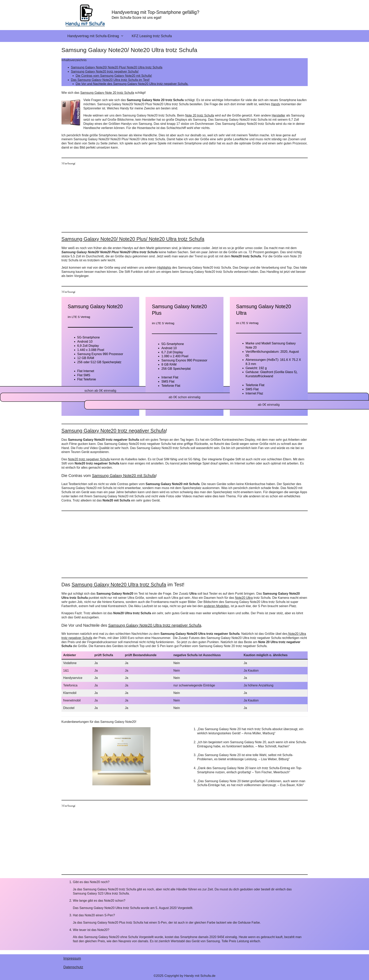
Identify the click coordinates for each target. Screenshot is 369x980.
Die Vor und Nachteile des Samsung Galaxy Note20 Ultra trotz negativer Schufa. (132, 84)
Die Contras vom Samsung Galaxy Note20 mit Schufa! (114, 76)
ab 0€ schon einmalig (185, 397)
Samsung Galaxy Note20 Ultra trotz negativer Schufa (155, 625)
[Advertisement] (180, 196)
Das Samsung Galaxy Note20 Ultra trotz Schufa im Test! (110, 80)
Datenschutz (73, 967)
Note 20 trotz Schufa (200, 115)
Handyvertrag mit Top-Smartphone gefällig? (156, 12)
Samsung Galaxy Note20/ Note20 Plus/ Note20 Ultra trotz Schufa (117, 67)
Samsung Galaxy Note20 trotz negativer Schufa (114, 431)
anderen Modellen (216, 606)
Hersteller (278, 115)
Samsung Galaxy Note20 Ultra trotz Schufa (119, 585)
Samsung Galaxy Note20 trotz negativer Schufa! (105, 72)
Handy (275, 104)
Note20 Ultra (244, 598)
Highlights (164, 268)
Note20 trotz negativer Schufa (89, 459)
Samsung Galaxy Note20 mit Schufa (124, 476)
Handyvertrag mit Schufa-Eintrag (98, 36)
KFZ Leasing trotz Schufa (152, 36)
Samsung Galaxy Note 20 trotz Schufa (107, 93)
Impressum (72, 958)
